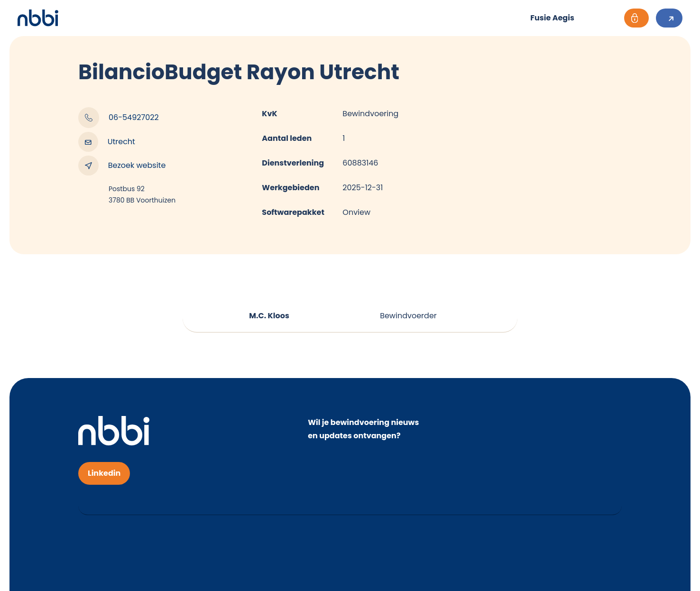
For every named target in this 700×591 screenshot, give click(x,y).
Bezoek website (122, 166)
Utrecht (107, 142)
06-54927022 (119, 118)
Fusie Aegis (552, 18)
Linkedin (104, 473)
